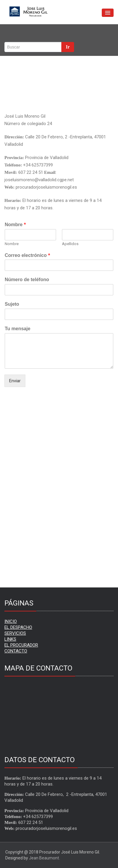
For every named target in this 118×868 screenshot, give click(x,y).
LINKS (10, 639)
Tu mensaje (18, 329)
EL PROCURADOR (21, 645)
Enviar (15, 381)
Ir (68, 47)
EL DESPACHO (18, 627)
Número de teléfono (27, 280)
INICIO (11, 621)
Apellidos (70, 244)
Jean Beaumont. (44, 858)
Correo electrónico (27, 255)
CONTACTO (16, 651)
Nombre (15, 225)
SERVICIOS (15, 633)
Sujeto (12, 304)
